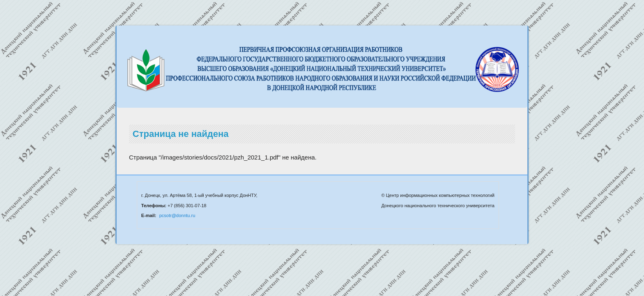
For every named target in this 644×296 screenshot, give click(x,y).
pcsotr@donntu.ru (177, 215)
